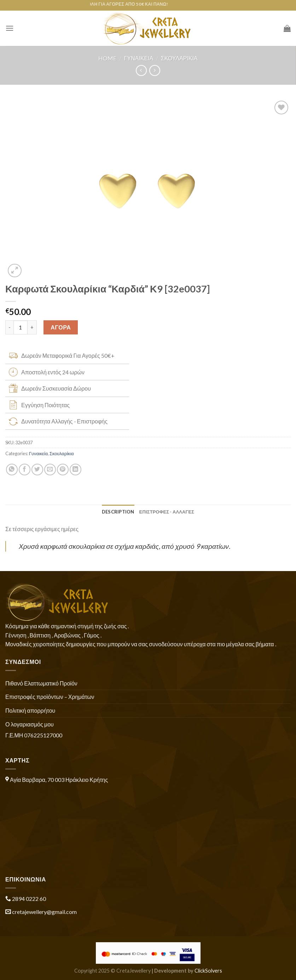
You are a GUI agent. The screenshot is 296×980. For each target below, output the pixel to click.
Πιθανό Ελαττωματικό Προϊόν (41, 683)
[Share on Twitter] (37, 470)
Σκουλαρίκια (179, 58)
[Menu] (10, 28)
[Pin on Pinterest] (63, 470)
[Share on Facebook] (25, 470)
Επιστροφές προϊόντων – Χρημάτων (50, 697)
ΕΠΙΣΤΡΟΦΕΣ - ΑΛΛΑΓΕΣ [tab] (167, 512)
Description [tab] (118, 512)
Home (107, 58)
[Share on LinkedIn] (76, 470)
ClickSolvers (208, 971)
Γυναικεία (139, 58)
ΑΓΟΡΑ (61, 327)
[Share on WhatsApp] (12, 470)
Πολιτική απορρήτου (30, 710)
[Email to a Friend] (50, 470)
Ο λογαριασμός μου (30, 724)
